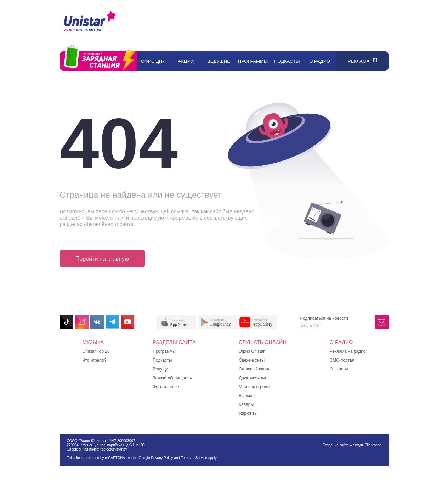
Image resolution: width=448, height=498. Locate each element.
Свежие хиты (252, 360)
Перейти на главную (102, 259)
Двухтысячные (253, 378)
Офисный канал (255, 369)
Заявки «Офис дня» (172, 378)
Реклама (359, 61)
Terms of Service (194, 458)
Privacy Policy (162, 458)
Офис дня (153, 61)
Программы (253, 61)
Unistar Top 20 (96, 351)
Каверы (246, 404)
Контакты (339, 369)
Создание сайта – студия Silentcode (352, 445)
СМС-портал (342, 360)
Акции (186, 61)
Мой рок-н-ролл (254, 387)
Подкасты (287, 61)
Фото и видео (166, 387)
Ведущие (219, 61)
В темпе (247, 396)
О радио (320, 61)
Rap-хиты (248, 413)
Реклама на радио (348, 351)
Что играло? (95, 360)
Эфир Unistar (252, 351)
